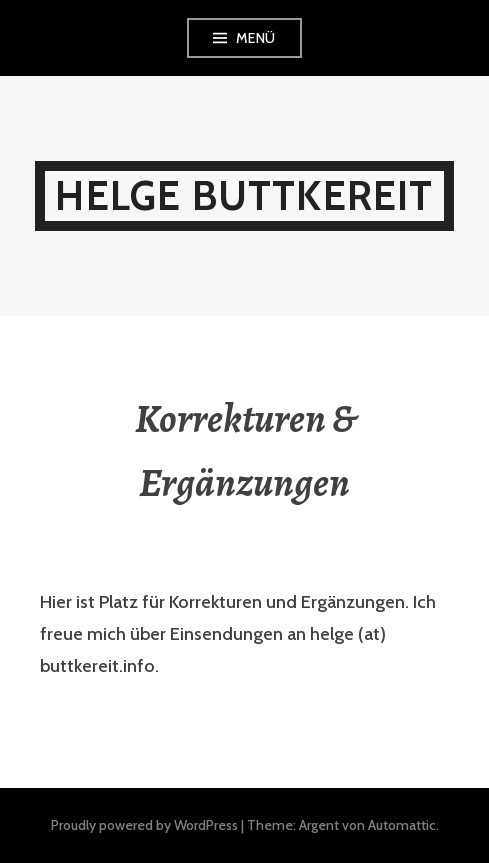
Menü (256, 38)
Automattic (402, 825)
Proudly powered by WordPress (144, 825)
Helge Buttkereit (244, 195)
